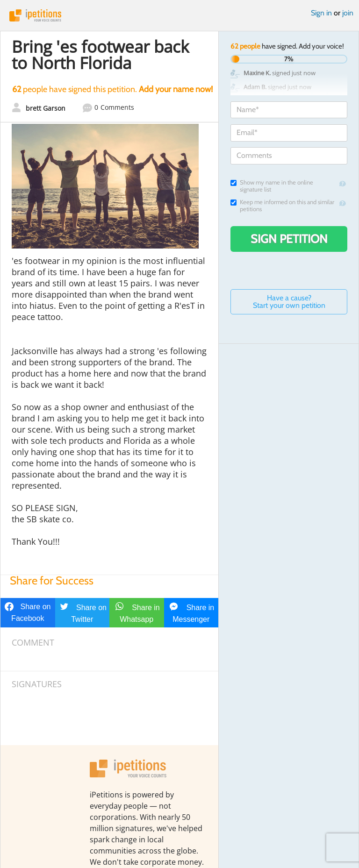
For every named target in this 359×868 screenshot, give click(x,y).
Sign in (321, 13)
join (348, 13)
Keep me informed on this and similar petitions (282, 206)
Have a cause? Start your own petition (289, 302)
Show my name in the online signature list (272, 186)
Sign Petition (289, 239)
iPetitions (179, 15)
